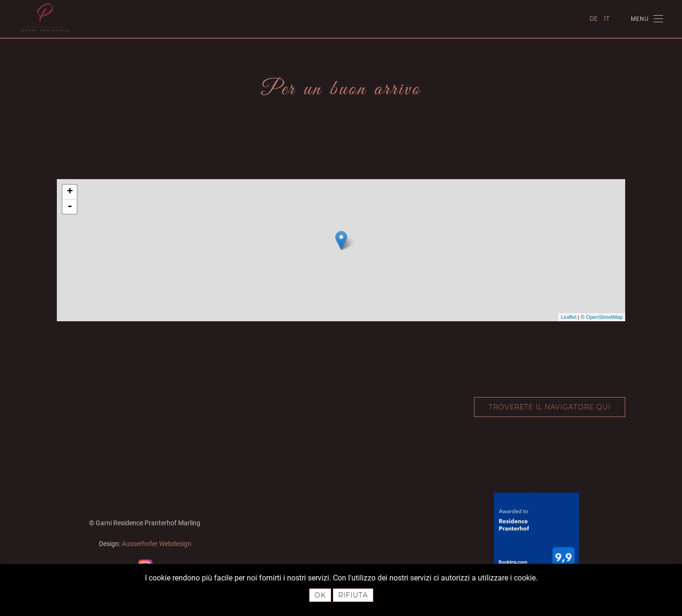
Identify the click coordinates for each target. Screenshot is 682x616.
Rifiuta (353, 595)
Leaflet (569, 317)
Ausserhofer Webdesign (157, 543)
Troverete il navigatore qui (550, 407)
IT (607, 18)
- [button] (70, 207)
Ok (320, 595)
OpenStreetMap (604, 317)
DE (594, 18)
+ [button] (70, 192)
